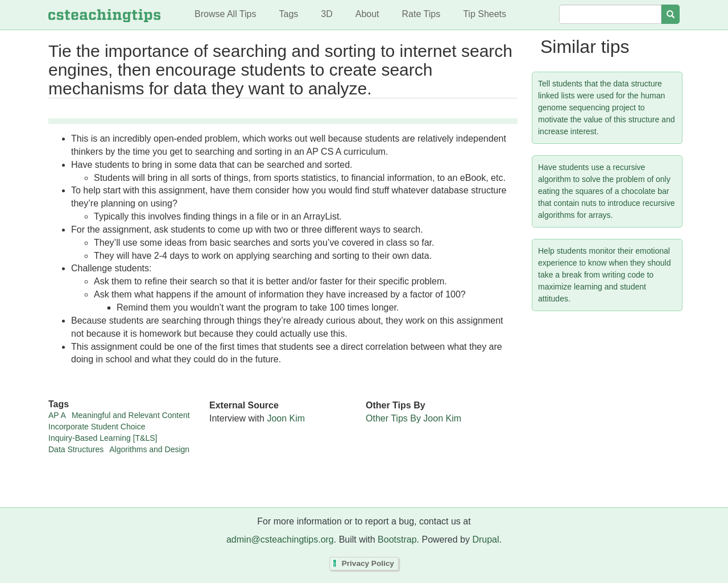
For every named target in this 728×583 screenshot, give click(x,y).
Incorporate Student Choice (97, 427)
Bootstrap (397, 539)
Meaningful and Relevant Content (131, 415)
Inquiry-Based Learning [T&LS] (103, 438)
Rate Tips (421, 14)
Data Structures (76, 449)
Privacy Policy (368, 564)
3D (326, 14)
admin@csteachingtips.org (280, 539)
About (367, 14)
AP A (57, 415)
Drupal (485, 539)
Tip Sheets (485, 14)
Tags (288, 14)
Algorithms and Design (149, 449)
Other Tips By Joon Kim (413, 418)
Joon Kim (286, 418)
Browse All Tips (225, 14)
